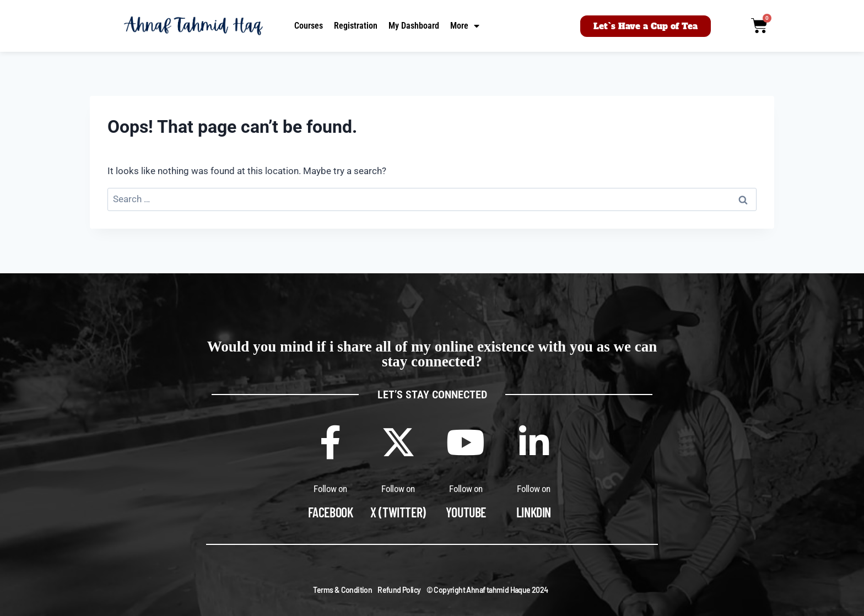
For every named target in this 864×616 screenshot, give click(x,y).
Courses (309, 26)
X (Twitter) (398, 512)
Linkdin (534, 512)
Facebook (331, 512)
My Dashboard (414, 26)
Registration (356, 26)
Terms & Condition (342, 590)
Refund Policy (399, 590)
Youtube (466, 512)
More (465, 26)
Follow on (330, 489)
